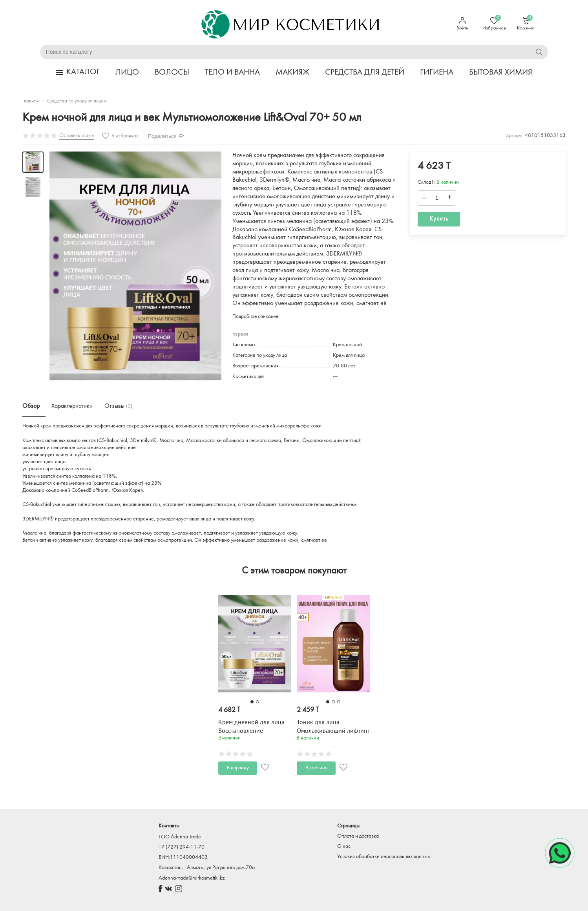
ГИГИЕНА (437, 72)
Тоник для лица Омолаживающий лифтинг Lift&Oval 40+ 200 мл (333, 730)
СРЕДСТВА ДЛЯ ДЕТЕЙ (365, 72)
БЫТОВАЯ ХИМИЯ (501, 72)
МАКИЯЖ (292, 72)
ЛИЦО (127, 72)
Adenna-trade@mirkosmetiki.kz (192, 878)
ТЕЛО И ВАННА (232, 72)
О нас (344, 846)
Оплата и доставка (358, 836)
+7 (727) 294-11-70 (182, 847)
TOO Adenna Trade (180, 837)
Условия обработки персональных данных (383, 857)
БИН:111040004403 (183, 857)
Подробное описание (255, 317)
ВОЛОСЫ (172, 72)
